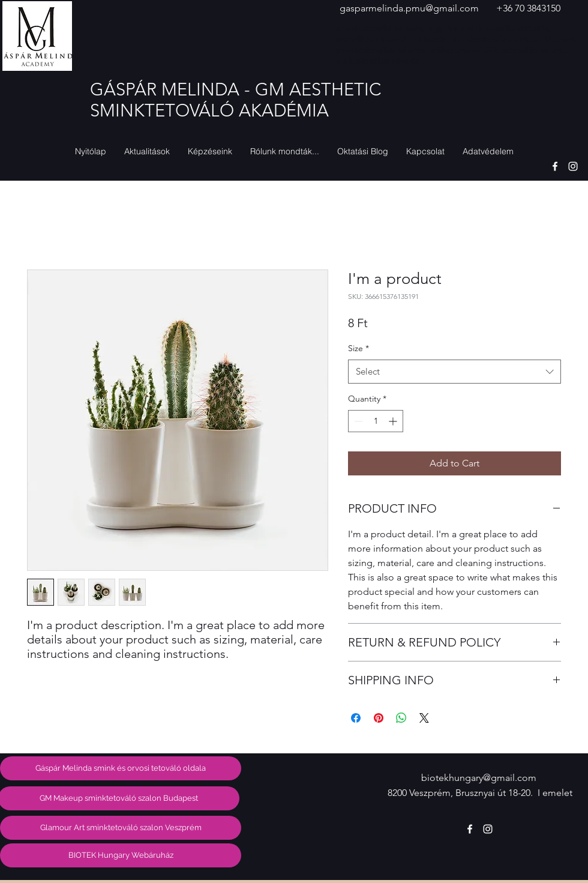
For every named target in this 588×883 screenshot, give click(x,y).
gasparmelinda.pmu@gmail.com (409, 8)
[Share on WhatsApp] (401, 718)
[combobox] (454, 372)
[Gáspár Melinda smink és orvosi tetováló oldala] (121, 768)
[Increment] (394, 421)
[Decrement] (357, 421)
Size (358, 348)
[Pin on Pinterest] (379, 718)
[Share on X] (424, 718)
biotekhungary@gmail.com (479, 778)
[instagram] (573, 166)
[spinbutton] (376, 421)
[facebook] (555, 166)
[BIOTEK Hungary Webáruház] (121, 855)
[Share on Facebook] (356, 718)
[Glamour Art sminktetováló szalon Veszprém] (121, 828)
